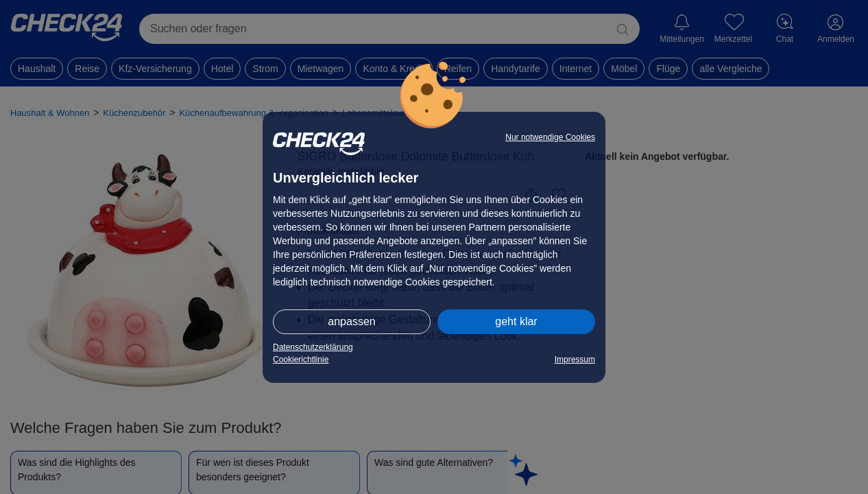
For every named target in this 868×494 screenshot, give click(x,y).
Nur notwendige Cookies (550, 137)
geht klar (516, 321)
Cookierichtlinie (301, 360)
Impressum (575, 360)
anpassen (351, 321)
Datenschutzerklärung (313, 347)
